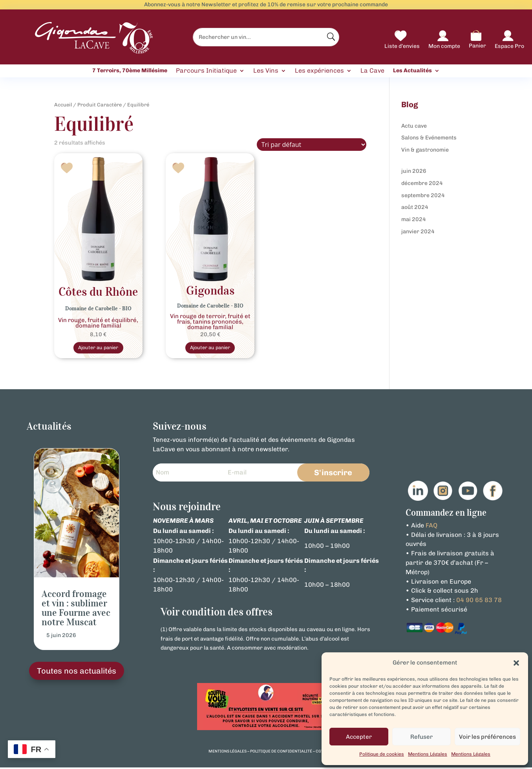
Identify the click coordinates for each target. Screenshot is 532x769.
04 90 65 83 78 (479, 601)
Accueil (63, 105)
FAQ (431, 527)
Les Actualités (412, 71)
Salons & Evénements (429, 138)
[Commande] (312, 145)
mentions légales (228, 753)
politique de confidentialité (281, 753)
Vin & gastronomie (425, 150)
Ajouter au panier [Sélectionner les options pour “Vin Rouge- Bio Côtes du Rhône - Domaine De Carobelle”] (98, 348)
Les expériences (319, 71)
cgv (320, 753)
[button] (516, 663)
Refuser (421, 737)
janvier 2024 (418, 232)
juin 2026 (414, 171)
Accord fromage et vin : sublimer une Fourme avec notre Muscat (76, 610)
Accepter (359, 737)
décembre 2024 (422, 183)
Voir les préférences (487, 737)
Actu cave (414, 126)
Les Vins (266, 71)
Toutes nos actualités (77, 673)
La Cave (372, 71)
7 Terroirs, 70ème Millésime (130, 71)
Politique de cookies (382, 754)
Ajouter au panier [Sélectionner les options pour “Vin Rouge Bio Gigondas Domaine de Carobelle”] (210, 348)
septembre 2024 (423, 195)
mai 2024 (414, 219)
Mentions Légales (428, 754)
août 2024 (415, 207)
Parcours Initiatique (206, 71)
